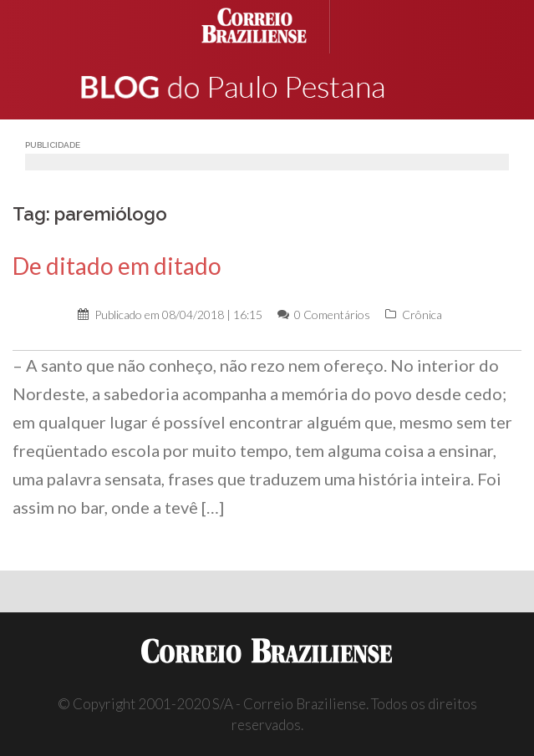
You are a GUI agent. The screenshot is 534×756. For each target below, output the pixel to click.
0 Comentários (332, 315)
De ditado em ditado (117, 266)
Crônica (422, 315)
